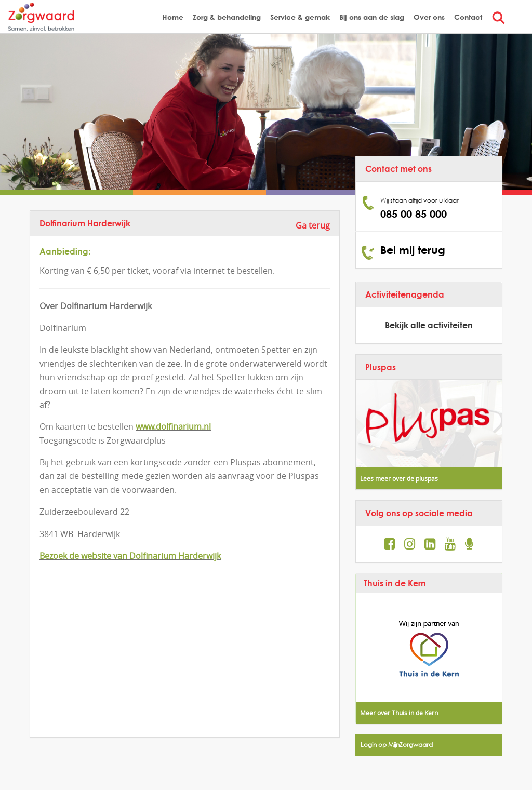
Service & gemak (300, 17)
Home (173, 17)
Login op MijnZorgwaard (397, 745)
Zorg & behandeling (227, 17)
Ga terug (313, 225)
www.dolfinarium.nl (173, 426)
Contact (468, 17)
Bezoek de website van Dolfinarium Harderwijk (130, 556)
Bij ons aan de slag (372, 17)
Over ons (429, 17)
